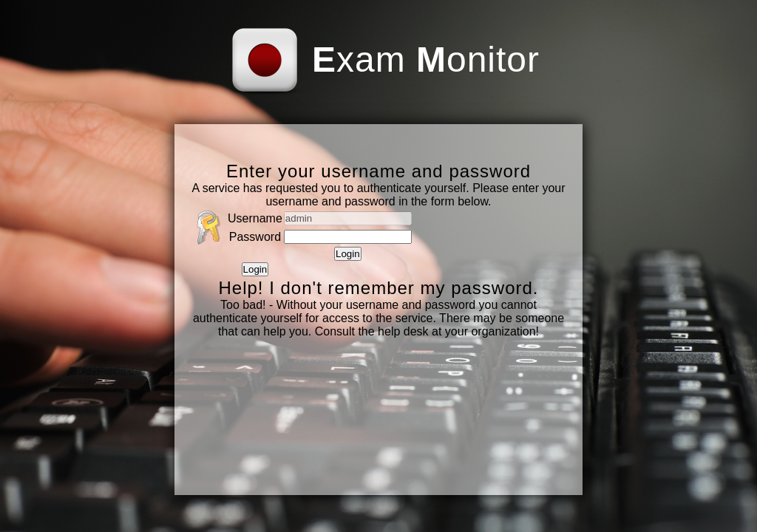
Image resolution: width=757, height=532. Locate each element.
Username (255, 218)
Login (348, 254)
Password (255, 237)
